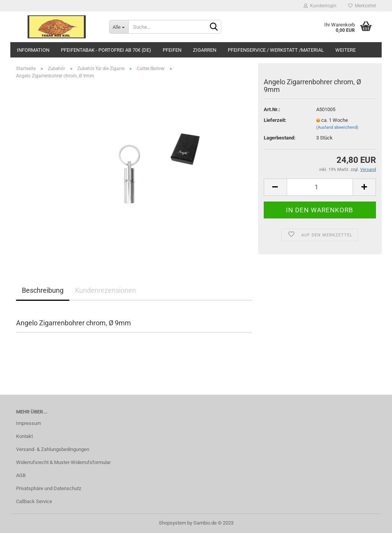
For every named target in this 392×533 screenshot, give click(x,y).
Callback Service (34, 501)
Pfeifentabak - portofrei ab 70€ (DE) (106, 50)
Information (33, 50)
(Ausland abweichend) (337, 127)
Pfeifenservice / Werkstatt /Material (276, 50)
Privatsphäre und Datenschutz (49, 488)
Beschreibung (43, 290)
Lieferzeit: (275, 120)
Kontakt (24, 436)
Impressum (29, 423)
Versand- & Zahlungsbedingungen (53, 449)
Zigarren (205, 50)
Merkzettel (362, 6)
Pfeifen (172, 50)
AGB (21, 475)
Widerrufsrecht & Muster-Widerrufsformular (63, 462)
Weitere (345, 50)
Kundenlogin (320, 6)
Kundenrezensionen (105, 290)
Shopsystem (172, 523)
